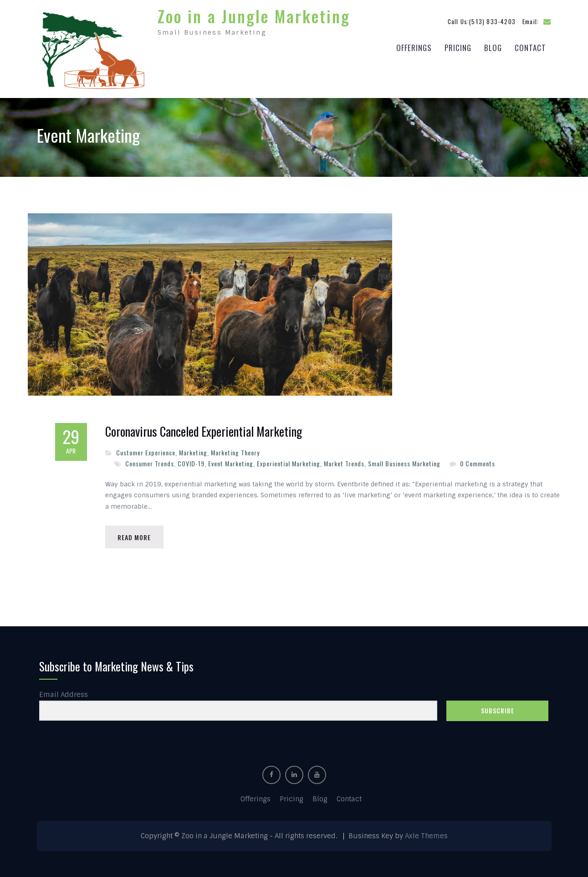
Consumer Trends (150, 461)
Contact (530, 46)
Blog (493, 46)
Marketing (193, 450)
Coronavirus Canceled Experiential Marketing (204, 429)
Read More (135, 535)
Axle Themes (426, 835)
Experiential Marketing (289, 461)
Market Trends (344, 461)
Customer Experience (146, 450)
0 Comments (478, 461)
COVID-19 (191, 461)
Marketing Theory (235, 450)
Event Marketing (231, 461)
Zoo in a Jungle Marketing (254, 15)
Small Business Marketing (404, 461)
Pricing (458, 46)
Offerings (414, 46)
